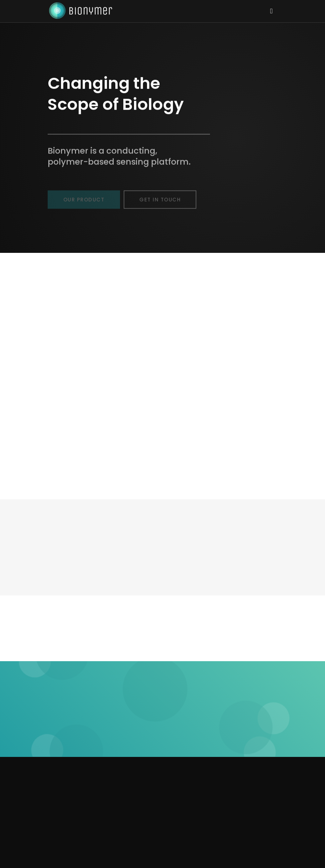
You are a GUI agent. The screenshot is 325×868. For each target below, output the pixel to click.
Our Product (84, 202)
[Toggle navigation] (271, 11)
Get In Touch (160, 202)
